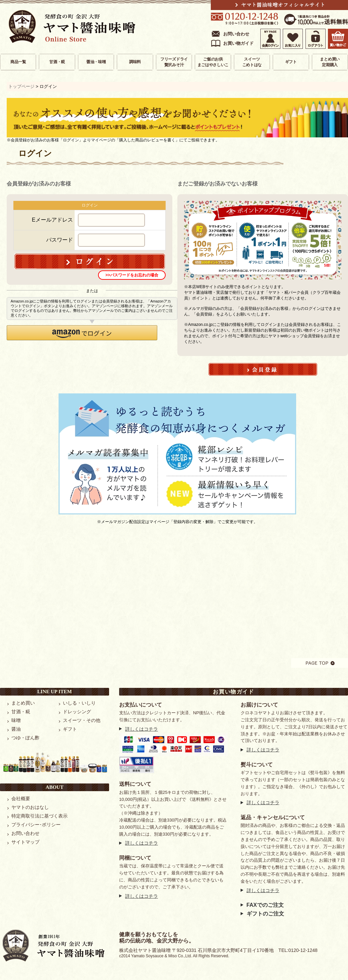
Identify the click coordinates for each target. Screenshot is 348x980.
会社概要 (21, 799)
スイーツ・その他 (82, 720)
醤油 (16, 729)
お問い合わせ (236, 34)
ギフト (291, 62)
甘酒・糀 (57, 62)
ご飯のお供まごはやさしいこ (213, 62)
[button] (82, 333)
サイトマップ (25, 842)
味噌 (16, 720)
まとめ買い (23, 703)
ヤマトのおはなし (30, 807)
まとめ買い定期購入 (330, 62)
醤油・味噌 (96, 62)
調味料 (135, 62)
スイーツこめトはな (252, 62)
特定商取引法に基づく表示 (39, 816)
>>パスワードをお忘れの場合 (132, 275)
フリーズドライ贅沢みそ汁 (174, 62)
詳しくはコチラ (142, 729)
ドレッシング (77, 712)
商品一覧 (18, 62)
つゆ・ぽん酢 (25, 738)
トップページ (21, 86)
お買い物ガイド (238, 43)
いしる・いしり (79, 703)
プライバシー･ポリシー (36, 825)
